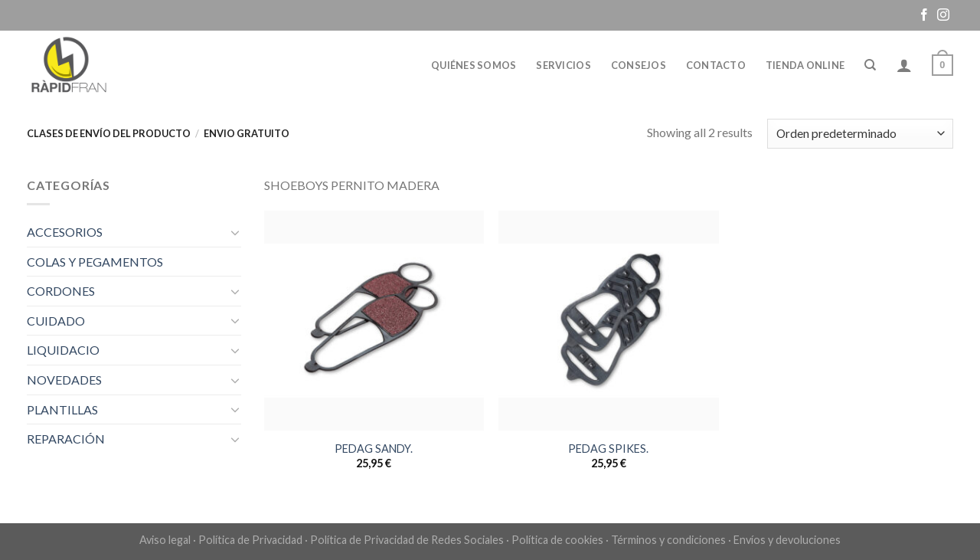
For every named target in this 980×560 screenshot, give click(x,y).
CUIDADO (56, 321)
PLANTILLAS (62, 409)
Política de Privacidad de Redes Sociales (407, 540)
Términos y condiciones (668, 540)
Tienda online (805, 65)
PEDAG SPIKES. (608, 449)
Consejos (639, 65)
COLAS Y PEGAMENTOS (95, 262)
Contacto (716, 65)
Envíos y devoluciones (787, 540)
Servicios (563, 65)
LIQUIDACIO (63, 350)
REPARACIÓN (66, 439)
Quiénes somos (474, 65)
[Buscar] (870, 65)
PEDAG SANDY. (374, 449)
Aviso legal (165, 540)
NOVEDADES (64, 380)
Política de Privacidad (250, 540)
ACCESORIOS (65, 232)
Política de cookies (557, 540)
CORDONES (61, 291)
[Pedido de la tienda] (860, 134)
